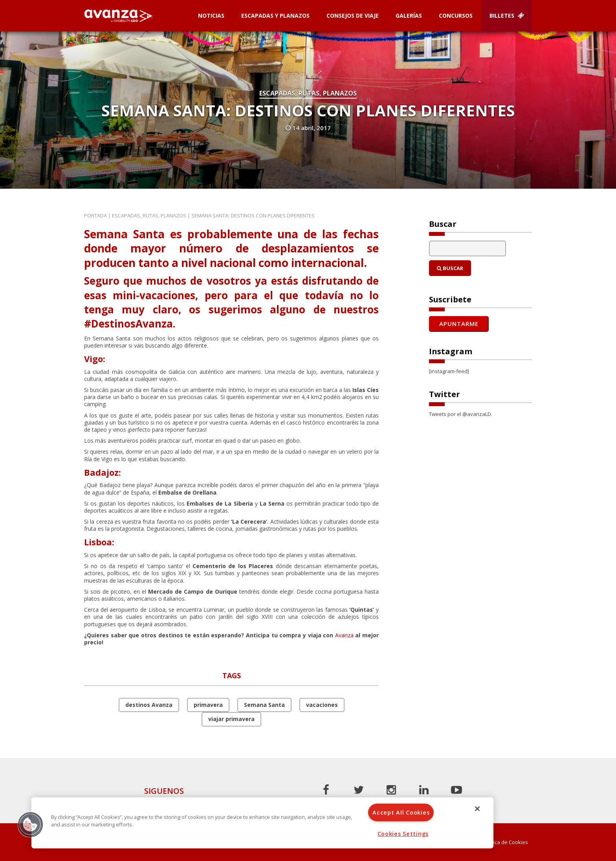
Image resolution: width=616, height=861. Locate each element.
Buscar (450, 268)
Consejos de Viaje (353, 16)
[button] (30, 824)
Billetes (507, 16)
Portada (95, 215)
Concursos (456, 16)
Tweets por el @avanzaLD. (461, 414)
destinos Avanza (149, 705)
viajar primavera (231, 719)
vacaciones (322, 705)
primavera (208, 705)
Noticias (211, 16)
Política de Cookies (506, 842)
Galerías (409, 16)
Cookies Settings (403, 834)
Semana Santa (264, 705)
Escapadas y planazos (275, 16)
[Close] (477, 809)
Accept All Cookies (401, 812)
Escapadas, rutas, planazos (308, 93)
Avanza (344, 635)
